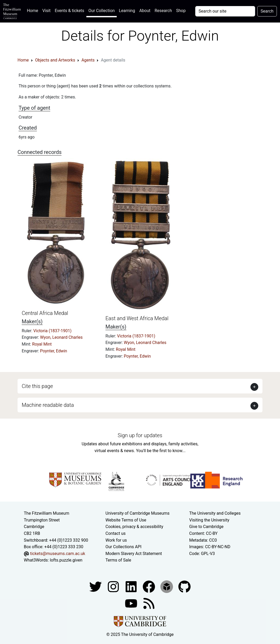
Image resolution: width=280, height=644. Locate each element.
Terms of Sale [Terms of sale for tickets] (118, 560)
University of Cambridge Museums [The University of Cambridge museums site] (138, 513)
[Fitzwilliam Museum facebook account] (132, 586)
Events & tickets (69, 11)
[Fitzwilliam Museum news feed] (149, 603)
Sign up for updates (140, 435)
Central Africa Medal (45, 313)
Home (34, 10)
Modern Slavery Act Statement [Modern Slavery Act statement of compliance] (134, 554)
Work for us (116, 540)
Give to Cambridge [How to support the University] (206, 527)
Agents (88, 60)
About (145, 11)
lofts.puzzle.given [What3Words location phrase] (66, 560)
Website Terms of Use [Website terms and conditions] (126, 520)
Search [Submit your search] (267, 11)
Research (163, 11)
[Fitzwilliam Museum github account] (184, 586)
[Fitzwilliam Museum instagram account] (114, 586)
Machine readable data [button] (48, 405)
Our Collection (102, 11)
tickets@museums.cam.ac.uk (58, 554)
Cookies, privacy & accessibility (134, 527)
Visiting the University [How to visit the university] (209, 520)
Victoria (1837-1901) (52, 331)
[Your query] (225, 11)
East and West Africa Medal (137, 318)
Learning (127, 11)
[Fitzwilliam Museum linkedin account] (149, 586)
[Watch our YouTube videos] (132, 603)
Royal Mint (42, 344)
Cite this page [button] (37, 386)
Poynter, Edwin (54, 351)
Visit (46, 11)
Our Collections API (124, 547)
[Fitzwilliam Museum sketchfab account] (167, 586)
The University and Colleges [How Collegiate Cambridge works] (215, 513)
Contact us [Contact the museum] (116, 533)
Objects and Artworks (55, 60)
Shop (181, 11)
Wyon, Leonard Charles (61, 337)
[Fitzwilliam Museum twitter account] (96, 586)
